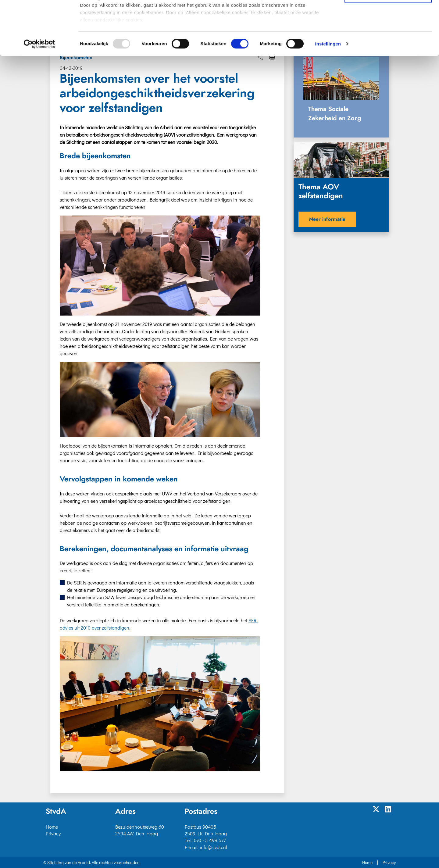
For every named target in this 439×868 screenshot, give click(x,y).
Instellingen (328, 97)
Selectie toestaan (388, 32)
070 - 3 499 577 (210, 840)
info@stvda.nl (213, 847)
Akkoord (388, 15)
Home (52, 827)
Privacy (53, 833)
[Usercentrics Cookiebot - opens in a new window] (39, 98)
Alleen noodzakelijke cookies (388, 49)
